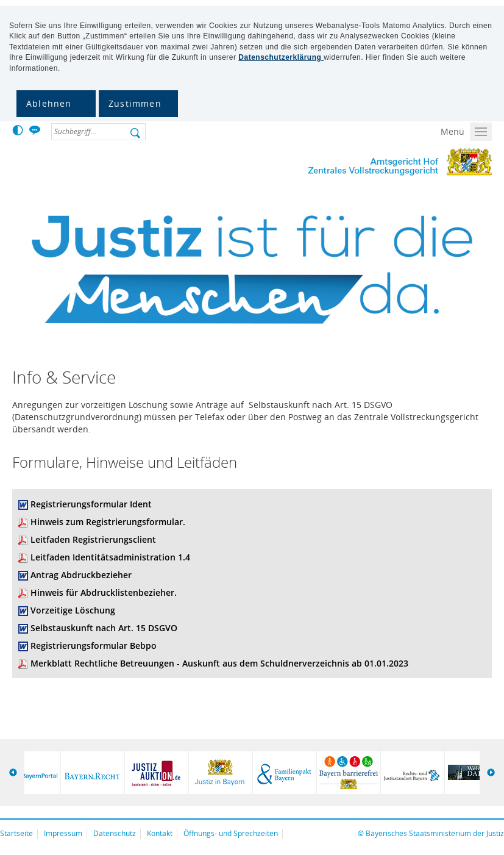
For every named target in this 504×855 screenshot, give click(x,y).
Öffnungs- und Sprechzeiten (231, 833)
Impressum (63, 833)
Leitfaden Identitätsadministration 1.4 (110, 557)
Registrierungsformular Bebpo (94, 646)
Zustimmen (135, 103)
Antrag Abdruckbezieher (81, 575)
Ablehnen (49, 103)
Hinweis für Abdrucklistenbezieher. (104, 592)
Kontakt (160, 833)
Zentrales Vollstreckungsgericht (385, 163)
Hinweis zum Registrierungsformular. (108, 522)
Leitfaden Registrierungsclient (93, 539)
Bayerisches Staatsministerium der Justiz (435, 833)
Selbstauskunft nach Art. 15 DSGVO (104, 628)
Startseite (16, 833)
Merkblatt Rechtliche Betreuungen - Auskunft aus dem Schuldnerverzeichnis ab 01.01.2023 (219, 663)
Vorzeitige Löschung (73, 610)
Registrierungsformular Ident (91, 504)
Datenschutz (115, 833)
